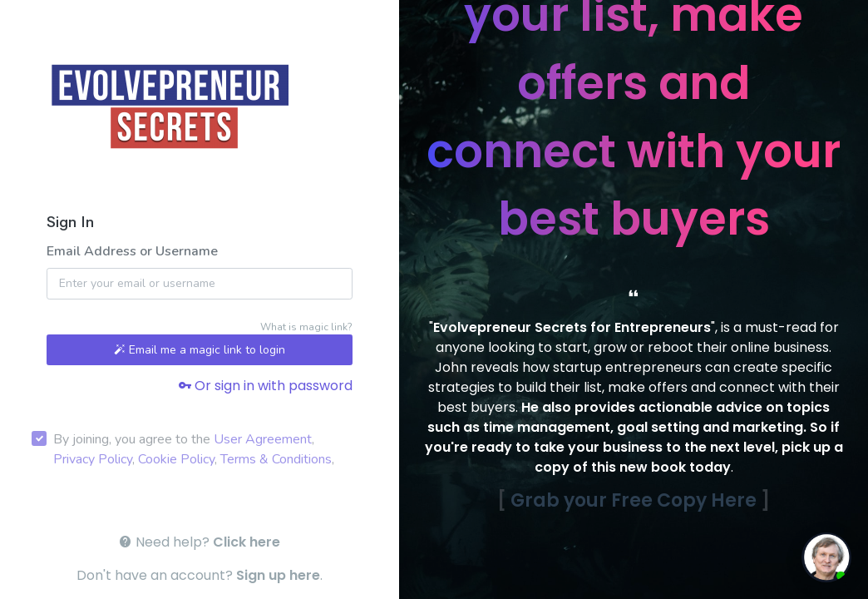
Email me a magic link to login (200, 350)
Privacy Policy (93, 459)
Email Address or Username (132, 251)
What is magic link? (306, 327)
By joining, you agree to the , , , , (194, 449)
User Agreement (263, 439)
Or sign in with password (265, 386)
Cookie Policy (176, 459)
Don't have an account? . (200, 575)
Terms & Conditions (276, 459)
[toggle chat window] (826, 557)
